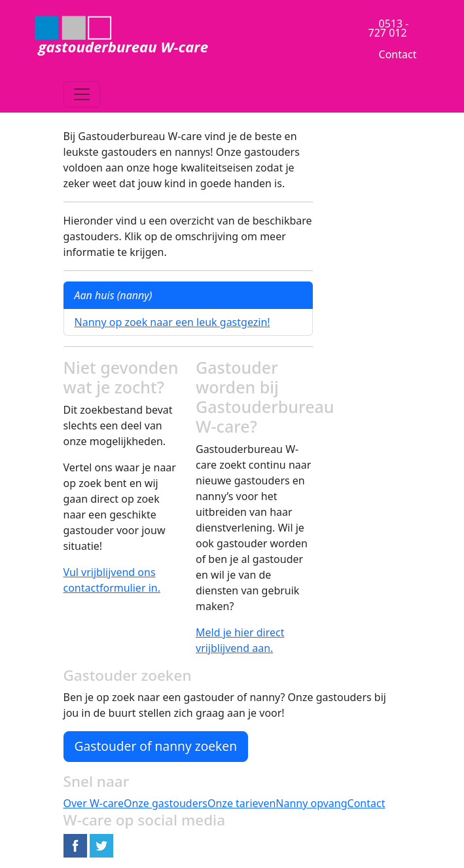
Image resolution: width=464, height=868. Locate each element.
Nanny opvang (311, 803)
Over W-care (94, 803)
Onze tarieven (241, 803)
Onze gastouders (166, 803)
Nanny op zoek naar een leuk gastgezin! (172, 322)
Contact (398, 54)
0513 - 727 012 (389, 28)
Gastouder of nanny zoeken (156, 746)
